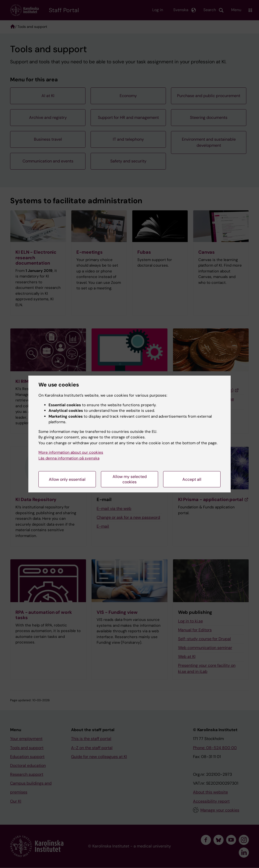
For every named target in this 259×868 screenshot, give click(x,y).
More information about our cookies (71, 452)
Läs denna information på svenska (69, 458)
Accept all (192, 479)
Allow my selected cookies (130, 479)
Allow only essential (67, 479)
